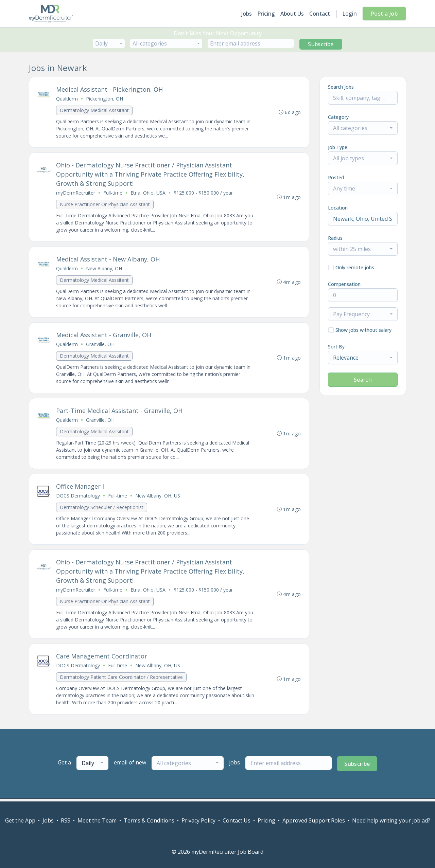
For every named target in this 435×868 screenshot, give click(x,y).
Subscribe (321, 44)
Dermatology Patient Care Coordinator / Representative (122, 680)
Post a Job (384, 14)
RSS (66, 820)
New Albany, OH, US (158, 498)
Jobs (247, 14)
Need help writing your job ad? (391, 820)
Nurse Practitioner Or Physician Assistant (105, 205)
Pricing (266, 14)
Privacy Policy (198, 820)
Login (350, 14)
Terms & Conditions (149, 820)
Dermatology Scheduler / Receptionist (102, 509)
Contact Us (237, 820)
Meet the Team (97, 820)
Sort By (336, 347)
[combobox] (109, 43)
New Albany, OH (104, 269)
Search (363, 380)
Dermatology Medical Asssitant (95, 111)
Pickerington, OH (105, 99)
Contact (320, 14)
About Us (292, 14)
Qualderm (67, 99)
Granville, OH (101, 346)
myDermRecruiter (76, 193)
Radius (335, 238)
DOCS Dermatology (78, 498)
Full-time (113, 193)
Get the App (20, 820)
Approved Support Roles (314, 820)
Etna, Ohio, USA (148, 193)
